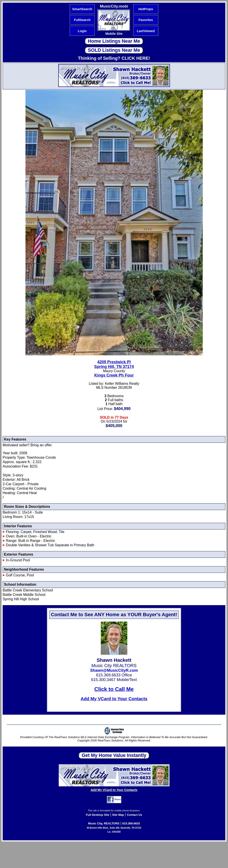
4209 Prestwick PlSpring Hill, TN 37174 (114, 364)
